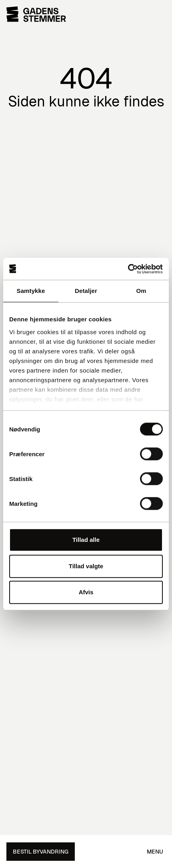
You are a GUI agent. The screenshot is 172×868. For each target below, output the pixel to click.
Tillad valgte (86, 566)
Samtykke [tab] (31, 291)
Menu (155, 852)
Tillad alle (86, 540)
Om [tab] (141, 291)
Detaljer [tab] (86, 291)
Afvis (86, 592)
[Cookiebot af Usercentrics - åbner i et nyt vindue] (128, 269)
